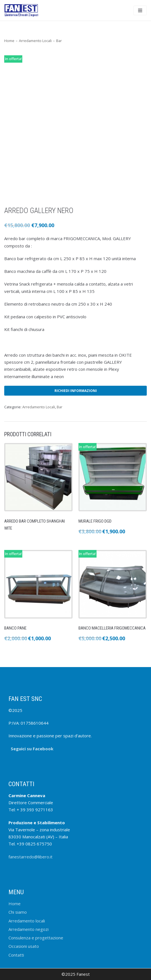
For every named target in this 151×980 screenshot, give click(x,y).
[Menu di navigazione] (140, 10)
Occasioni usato (24, 946)
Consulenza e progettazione (36, 938)
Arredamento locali (27, 921)
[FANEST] (21, 10)
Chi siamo (18, 912)
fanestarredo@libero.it (30, 857)
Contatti (16, 955)
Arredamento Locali (35, 41)
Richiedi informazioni (76, 391)
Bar (59, 41)
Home (9, 41)
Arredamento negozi (29, 929)
